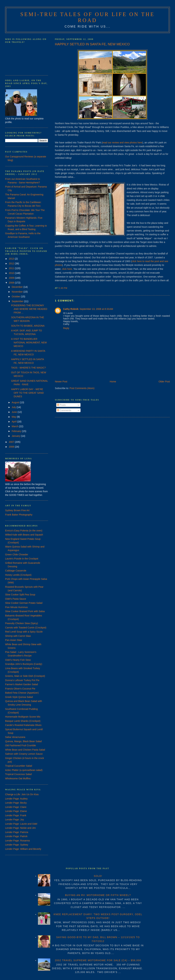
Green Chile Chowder (17, 555)
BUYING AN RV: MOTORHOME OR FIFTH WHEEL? (98, 895)
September (18, 301)
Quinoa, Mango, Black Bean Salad (23, 741)
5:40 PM (63, 288)
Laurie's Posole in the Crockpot (22, 559)
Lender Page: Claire (16, 807)
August (16, 402)
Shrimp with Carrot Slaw (18, 636)
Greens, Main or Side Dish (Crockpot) (25, 676)
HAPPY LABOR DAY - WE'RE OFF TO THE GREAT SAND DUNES (27, 393)
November (18, 292)
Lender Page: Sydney (17, 845)
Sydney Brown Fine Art (17, 510)
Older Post (164, 382)
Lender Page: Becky (16, 803)
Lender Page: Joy (15, 820)
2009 (12, 278)
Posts (61, 405)
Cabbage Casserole (16, 571)
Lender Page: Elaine (16, 811)
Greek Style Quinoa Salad (19, 697)
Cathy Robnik (71, 309)
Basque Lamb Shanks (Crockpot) (23, 721)
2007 (12, 442)
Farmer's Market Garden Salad (22, 684)
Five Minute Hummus (16, 607)
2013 (12, 259)
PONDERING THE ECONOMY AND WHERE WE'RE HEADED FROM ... (29, 309)
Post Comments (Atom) (82, 388)
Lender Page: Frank (16, 815)
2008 (12, 283)
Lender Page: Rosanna (17, 841)
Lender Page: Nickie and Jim (20, 828)
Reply (66, 328)
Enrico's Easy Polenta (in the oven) (24, 531)
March (15, 426)
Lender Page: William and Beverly (23, 849)
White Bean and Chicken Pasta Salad (25, 750)
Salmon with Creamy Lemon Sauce (24, 754)
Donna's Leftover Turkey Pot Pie (22, 680)
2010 (12, 273)
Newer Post (61, 382)
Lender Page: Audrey (16, 799)
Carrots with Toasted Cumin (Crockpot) (26, 628)
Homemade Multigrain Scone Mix (23, 717)
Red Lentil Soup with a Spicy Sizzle (24, 632)
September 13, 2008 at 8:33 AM (96, 309)
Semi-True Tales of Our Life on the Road (87, 17)
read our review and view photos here (122, 143)
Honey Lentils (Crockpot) (18, 575)
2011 (12, 268)
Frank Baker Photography (19, 515)
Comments (64, 410)
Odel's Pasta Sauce (16, 599)
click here (67, 269)
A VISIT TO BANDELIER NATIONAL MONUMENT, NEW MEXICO (29, 343)
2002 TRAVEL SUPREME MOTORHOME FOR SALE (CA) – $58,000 (98, 960)
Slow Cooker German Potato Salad (24, 603)
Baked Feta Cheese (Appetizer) (22, 693)
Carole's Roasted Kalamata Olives (23, 725)
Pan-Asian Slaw (14, 640)
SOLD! (98, 876)
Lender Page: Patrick (16, 836)
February (17, 431)
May (14, 417)
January (16, 436)
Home (113, 382)
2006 (12, 447)
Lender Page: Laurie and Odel (21, 824)
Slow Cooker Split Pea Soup (20, 595)
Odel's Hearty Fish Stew (18, 660)
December (18, 287)
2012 (12, 263)
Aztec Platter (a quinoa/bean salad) (24, 770)
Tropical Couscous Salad (18, 774)
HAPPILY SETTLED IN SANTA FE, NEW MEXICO (92, 44)
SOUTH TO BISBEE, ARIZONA (28, 326)
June (15, 412)
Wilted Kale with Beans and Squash (24, 535)
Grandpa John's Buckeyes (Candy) (24, 664)
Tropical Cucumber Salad (19, 766)
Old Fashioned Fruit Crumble (21, 745)
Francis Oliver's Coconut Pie (20, 689)
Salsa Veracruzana (15, 737)
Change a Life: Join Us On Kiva (22, 794)
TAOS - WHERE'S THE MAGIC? (28, 368)
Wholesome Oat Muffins (18, 778)
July (14, 407)
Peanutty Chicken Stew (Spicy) (22, 623)
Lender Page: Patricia (17, 832)
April (15, 422)
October (16, 296)
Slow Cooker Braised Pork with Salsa (25, 611)
